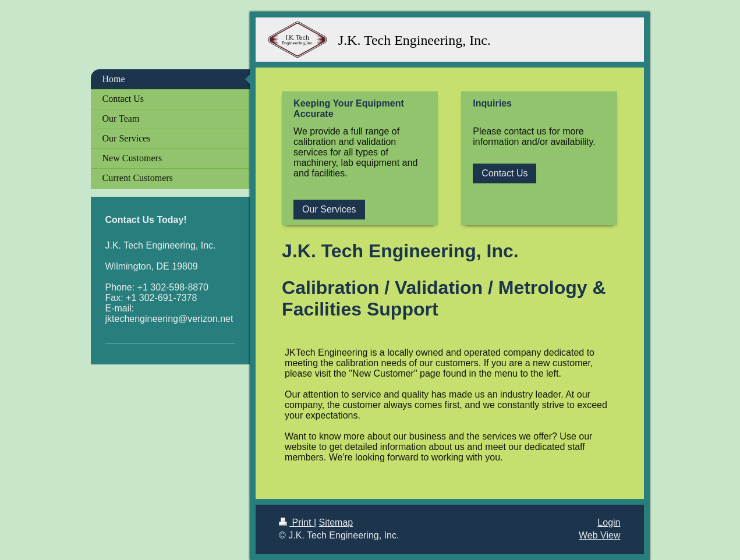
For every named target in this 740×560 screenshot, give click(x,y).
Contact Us (504, 173)
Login (609, 522)
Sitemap (336, 522)
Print (296, 522)
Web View (599, 535)
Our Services (329, 209)
